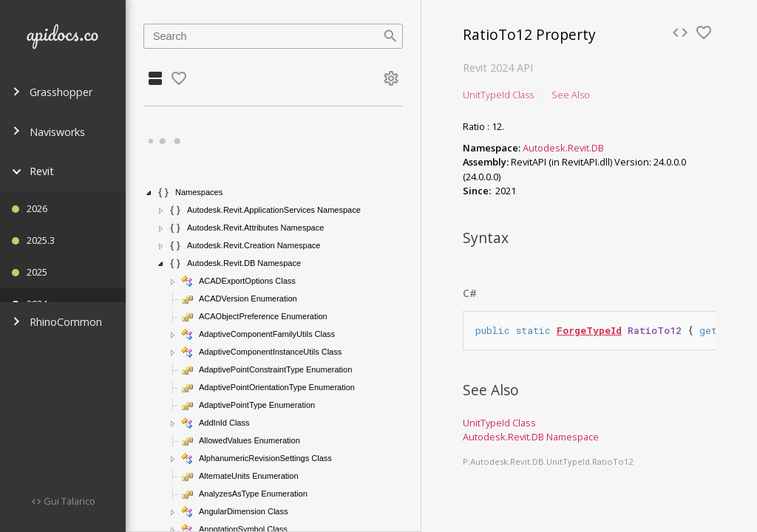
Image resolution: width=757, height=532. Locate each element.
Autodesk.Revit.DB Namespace (531, 437)
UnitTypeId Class (498, 95)
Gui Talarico (68, 501)
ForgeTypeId (589, 330)
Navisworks (48, 132)
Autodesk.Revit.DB (563, 148)
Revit (33, 171)
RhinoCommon (57, 322)
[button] (149, 193)
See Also (571, 95)
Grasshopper (52, 92)
